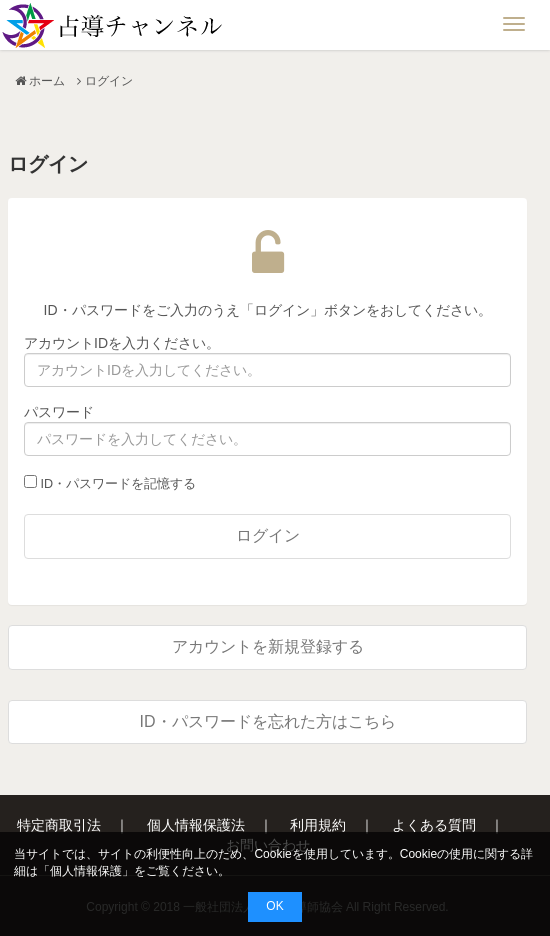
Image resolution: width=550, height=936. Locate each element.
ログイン (268, 535)
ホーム (47, 81)
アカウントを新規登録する (268, 646)
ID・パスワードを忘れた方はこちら (268, 721)
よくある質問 (434, 825)
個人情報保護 (86, 871)
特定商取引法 (59, 825)
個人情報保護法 (196, 825)
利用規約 (318, 825)
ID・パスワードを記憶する (110, 483)
